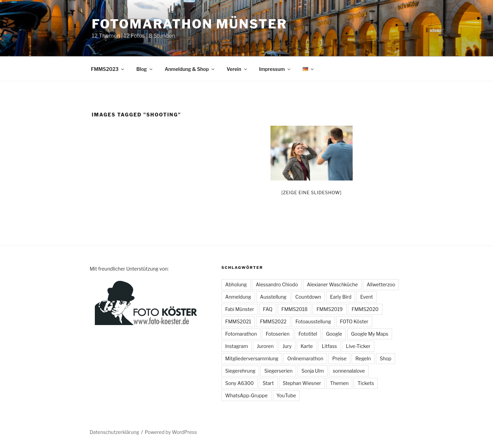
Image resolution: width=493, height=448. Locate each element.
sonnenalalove (349, 371)
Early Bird (341, 297)
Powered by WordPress (171, 432)
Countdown (308, 297)
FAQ (268, 309)
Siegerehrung (240, 371)
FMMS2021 (238, 321)
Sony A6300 (239, 383)
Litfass (330, 346)
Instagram (237, 346)
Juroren (265, 346)
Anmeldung (238, 297)
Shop (385, 358)
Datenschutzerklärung (115, 432)
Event (366, 297)
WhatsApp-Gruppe (246, 395)
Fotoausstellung (313, 321)
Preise (339, 358)
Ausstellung (273, 297)
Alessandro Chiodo (277, 284)
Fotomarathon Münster (189, 24)
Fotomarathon (241, 334)
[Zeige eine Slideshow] (312, 192)
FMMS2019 (330, 309)
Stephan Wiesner (302, 383)
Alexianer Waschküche (332, 284)
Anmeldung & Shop (190, 69)
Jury (287, 346)
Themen (339, 383)
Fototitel (308, 334)
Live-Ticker (358, 346)
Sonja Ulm (313, 371)
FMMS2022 (273, 321)
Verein (237, 69)
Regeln (363, 358)
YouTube (286, 395)
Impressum (275, 69)
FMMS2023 (108, 69)
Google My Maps (370, 334)
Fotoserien (277, 334)
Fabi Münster (240, 309)
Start (268, 383)
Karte (307, 346)
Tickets (366, 383)
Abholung (236, 284)
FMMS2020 (365, 309)
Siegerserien (278, 371)
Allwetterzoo (381, 284)
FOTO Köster (354, 321)
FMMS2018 (295, 309)
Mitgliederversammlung (252, 358)
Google (334, 334)
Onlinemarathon (305, 358)
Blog (145, 69)
